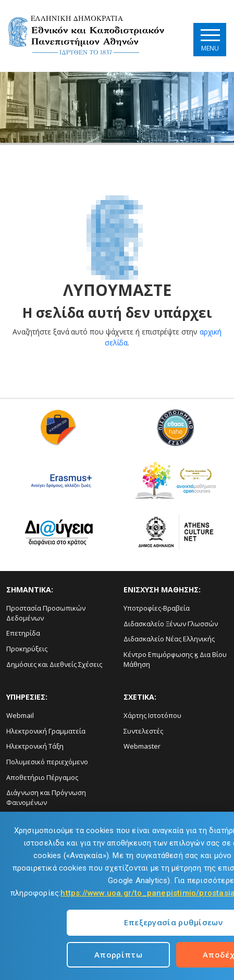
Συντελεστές (143, 731)
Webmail (20, 715)
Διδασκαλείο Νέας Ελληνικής (169, 639)
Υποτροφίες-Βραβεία (157, 608)
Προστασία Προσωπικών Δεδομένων (46, 613)
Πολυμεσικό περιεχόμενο (47, 762)
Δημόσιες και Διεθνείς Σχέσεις (54, 664)
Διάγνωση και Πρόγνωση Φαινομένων (46, 797)
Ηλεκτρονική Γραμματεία (46, 731)
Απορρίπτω (118, 954)
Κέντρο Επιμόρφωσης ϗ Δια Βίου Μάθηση (175, 659)
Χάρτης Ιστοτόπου (152, 715)
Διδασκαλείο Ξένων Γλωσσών (171, 624)
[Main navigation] (210, 39)
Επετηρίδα (23, 633)
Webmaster (142, 746)
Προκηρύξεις (27, 649)
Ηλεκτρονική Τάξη (35, 746)
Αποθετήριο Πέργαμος (42, 777)
